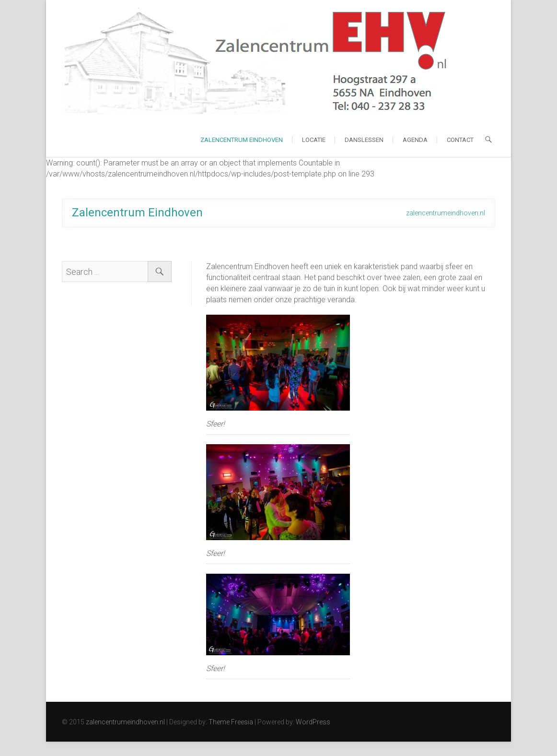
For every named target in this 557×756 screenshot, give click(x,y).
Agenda (415, 140)
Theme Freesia (231, 722)
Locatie (314, 140)
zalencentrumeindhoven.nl (125, 722)
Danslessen (364, 140)
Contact (460, 140)
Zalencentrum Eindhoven (242, 140)
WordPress (313, 722)
